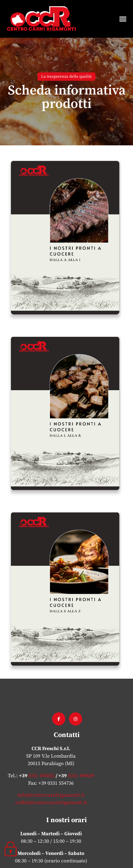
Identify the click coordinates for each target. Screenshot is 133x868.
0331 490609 (81, 753)
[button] (123, 19)
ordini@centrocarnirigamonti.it (51, 780)
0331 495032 (42, 753)
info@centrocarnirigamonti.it (51, 773)
